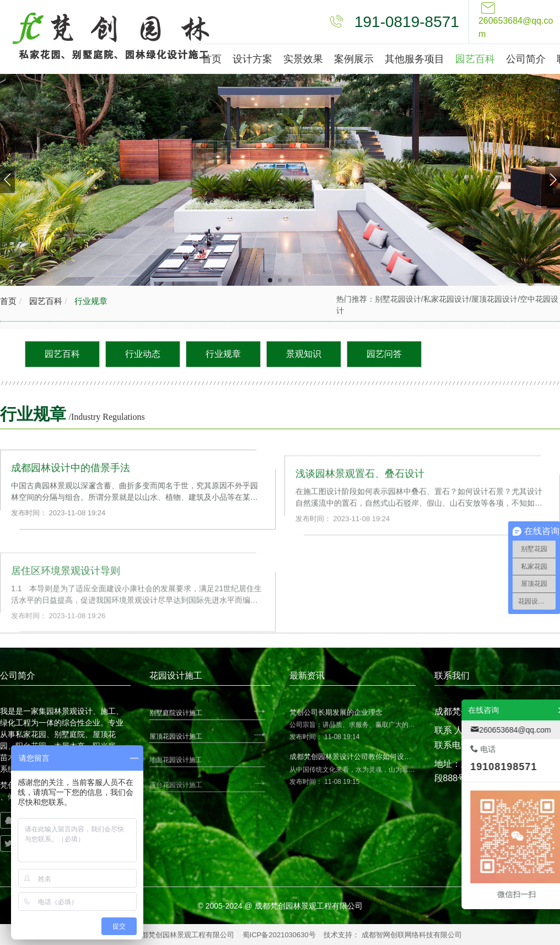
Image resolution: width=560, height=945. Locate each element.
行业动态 (143, 354)
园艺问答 (384, 354)
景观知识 (304, 354)
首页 (8, 301)
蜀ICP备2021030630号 (279, 935)
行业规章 (90, 301)
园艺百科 (44, 301)
